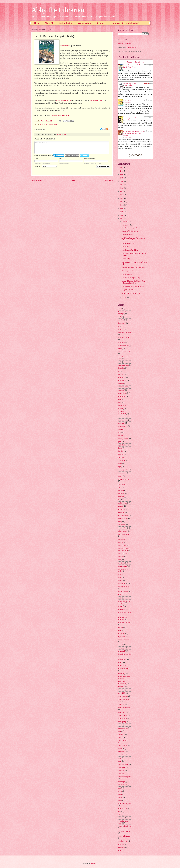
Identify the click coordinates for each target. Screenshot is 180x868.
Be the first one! (62, 134)
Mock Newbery (65, 115)
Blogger (94, 863)
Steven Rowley (128, 102)
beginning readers (123, 365)
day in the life (122, 445)
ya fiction (121, 844)
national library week (124, 612)
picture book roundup (124, 654)
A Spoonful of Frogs (130, 117)
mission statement (123, 592)
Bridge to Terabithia (128, 290)
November (125, 225)
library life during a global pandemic (124, 549)
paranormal (121, 651)
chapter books (122, 406)
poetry (120, 662)
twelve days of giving (124, 804)
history (120, 522)
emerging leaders (123, 470)
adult (119, 317)
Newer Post (37, 180)
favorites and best (123, 479)
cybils (119, 442)
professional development (122, 683)
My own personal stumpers (130, 271)
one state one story (123, 640)
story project (122, 767)
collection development (122, 413)
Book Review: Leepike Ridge (131, 278)
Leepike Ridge (65, 46)
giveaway (121, 497)
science (120, 737)
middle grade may (123, 587)
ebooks (120, 464)
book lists (121, 390)
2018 (122, 181)
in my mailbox (122, 528)
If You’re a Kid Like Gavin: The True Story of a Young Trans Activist (133, 134)
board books (121, 378)
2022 (122, 168)
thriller (120, 794)
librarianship (122, 545)
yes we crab (121, 847)
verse (119, 812)
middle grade (53, 124)
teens (119, 788)
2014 (122, 195)
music (119, 598)
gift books (121, 490)
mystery (120, 606)
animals (120, 329)
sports (119, 761)
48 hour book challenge (122, 313)
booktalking (121, 396)
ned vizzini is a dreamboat (122, 618)
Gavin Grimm (128, 138)
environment (122, 473)
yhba (119, 851)
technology (121, 782)
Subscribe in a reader (125, 44)
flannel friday (122, 484)
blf (118, 371)
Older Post (108, 180)
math (119, 574)
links (119, 560)
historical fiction (123, 519)
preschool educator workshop (124, 678)
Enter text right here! (72, 147)
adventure (121, 320)
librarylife (121, 557)
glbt (119, 500)
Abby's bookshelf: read (136, 62)
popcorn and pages (123, 669)
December (125, 222)
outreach (120, 645)
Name (36, 159)
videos (120, 815)
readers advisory (123, 696)
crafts (119, 432)
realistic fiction (122, 719)
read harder (121, 690)
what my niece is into (124, 826)
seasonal (120, 749)
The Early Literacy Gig (129, 274)
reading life (121, 704)
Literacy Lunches (127, 235)
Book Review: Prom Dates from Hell (133, 268)
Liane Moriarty (128, 86)
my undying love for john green (124, 602)
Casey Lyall (127, 119)
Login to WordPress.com (72, 156)
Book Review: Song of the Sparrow (133, 228)
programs (121, 687)
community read (123, 420)
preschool (121, 674)
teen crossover (122, 785)
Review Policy (65, 23)
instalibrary (121, 539)
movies (120, 595)
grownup (120, 506)
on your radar (122, 637)
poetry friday (122, 666)
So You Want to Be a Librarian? (124, 23)
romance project (123, 728)
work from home (123, 841)
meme (120, 577)
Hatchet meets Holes (97, 100)
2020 (122, 175)
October (125, 298)
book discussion (123, 387)
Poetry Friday (126, 259)
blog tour (120, 374)
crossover (121, 436)
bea (119, 362)
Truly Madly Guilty (129, 84)
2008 (122, 215)
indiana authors (122, 531)
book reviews (44, 124)
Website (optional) (90, 159)
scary (119, 731)
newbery (120, 627)
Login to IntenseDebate (59, 156)
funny (119, 487)
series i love (121, 755)
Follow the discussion (108, 129)
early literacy (122, 461)
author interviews (123, 346)
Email (61, 159)
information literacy (124, 534)
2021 (122, 171)
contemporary (122, 426)
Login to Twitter (84, 156)
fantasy (120, 476)
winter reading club (124, 836)
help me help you (123, 515)
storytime (121, 770)
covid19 (120, 429)
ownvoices (121, 648)
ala (118, 326)
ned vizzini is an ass (124, 622)
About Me (49, 23)
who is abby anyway (124, 831)
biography (121, 368)
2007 (122, 219)
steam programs (123, 764)
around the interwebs (124, 332)
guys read (121, 512)
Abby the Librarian (58, 10)
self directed (121, 752)
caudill (120, 402)
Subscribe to (46, 166)
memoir (120, 580)
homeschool (121, 525)
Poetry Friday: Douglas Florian (131, 293)
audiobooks (121, 343)
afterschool (121, 323)
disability (120, 451)
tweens (120, 800)
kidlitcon (120, 542)
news (119, 630)
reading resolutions (124, 707)
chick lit (120, 409)
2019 (122, 178)
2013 (122, 198)
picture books (122, 659)
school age (121, 734)
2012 (122, 202)
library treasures (123, 554)
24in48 (120, 309)
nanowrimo (121, 609)
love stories (121, 563)
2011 (122, 205)
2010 (122, 209)
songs (119, 758)
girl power (121, 494)
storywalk (121, 774)
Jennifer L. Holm (129, 69)
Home (37, 23)
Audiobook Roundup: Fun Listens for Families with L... (133, 239)
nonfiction (121, 634)
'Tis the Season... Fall (128, 243)
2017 (122, 185)
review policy (122, 722)
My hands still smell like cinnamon (133, 286)
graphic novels (122, 503)
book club (121, 384)
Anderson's (56, 115)
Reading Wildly (84, 23)
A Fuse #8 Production (63, 100)
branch (120, 399)
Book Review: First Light (130, 250)
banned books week (124, 352)
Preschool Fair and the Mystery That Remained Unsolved (133, 282)
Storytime (101, 23)
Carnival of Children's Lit (130, 231)
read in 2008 (122, 693)
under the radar (122, 809)
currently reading (123, 439)
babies (120, 349)
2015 (122, 191)
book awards (122, 381)
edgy (119, 467)
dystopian (121, 457)
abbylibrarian (132, 47)
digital (120, 448)
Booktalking (125, 247)
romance (120, 725)
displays (120, 454)
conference (121, 423)
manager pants (122, 566)
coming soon (122, 417)
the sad (120, 791)
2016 (122, 188)
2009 (122, 212)
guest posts (121, 509)
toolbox (120, 797)
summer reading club (124, 777)
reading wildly (122, 716)
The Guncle (127, 100)
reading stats (122, 712)
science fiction (122, 745)
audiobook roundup (124, 337)
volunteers (121, 818)
